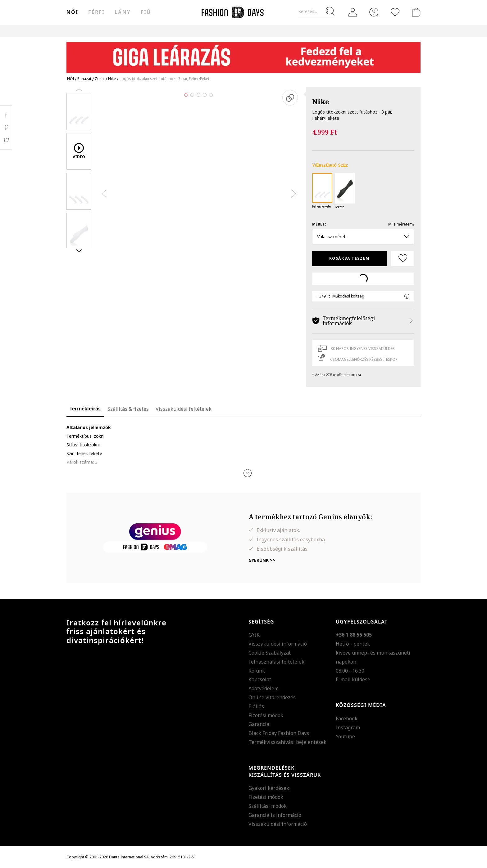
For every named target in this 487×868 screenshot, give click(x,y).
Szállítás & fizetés (128, 409)
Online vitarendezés (272, 697)
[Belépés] (353, 12)
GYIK (254, 635)
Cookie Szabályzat (270, 653)
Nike (321, 101)
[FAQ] (374, 12)
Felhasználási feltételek (276, 662)
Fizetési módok (266, 715)
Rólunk (257, 671)
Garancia (259, 724)
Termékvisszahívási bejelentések (287, 742)
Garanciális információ (275, 815)
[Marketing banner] (243, 54)
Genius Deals (278, 31)
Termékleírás (85, 409)
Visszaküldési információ (278, 644)
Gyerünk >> (262, 560)
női (72, 12)
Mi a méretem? (401, 224)
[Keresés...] (316, 12)
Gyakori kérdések (269, 788)
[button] (248, 473)
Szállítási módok (268, 806)
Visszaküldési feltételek (184, 409)
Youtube (345, 736)
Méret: (319, 224)
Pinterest (6, 128)
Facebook (347, 718)
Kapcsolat (260, 679)
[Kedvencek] (395, 12)
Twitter (6, 140)
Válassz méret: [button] (363, 237)
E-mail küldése (353, 679)
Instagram (348, 727)
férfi (96, 12)
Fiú (146, 12)
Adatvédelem (264, 688)
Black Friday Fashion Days (279, 733)
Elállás (256, 706)
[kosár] (415, 12)
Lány (123, 12)
